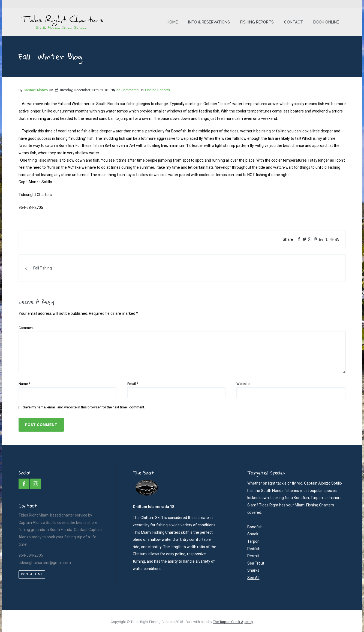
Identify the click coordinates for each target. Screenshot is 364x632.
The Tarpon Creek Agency (233, 622)
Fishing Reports (157, 90)
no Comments (127, 90)
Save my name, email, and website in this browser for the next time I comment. (84, 407)
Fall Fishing (38, 268)
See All (253, 578)
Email (133, 384)
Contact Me (32, 574)
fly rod (297, 483)
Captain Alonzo (36, 90)
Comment (26, 328)
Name (24, 384)
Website (243, 384)
